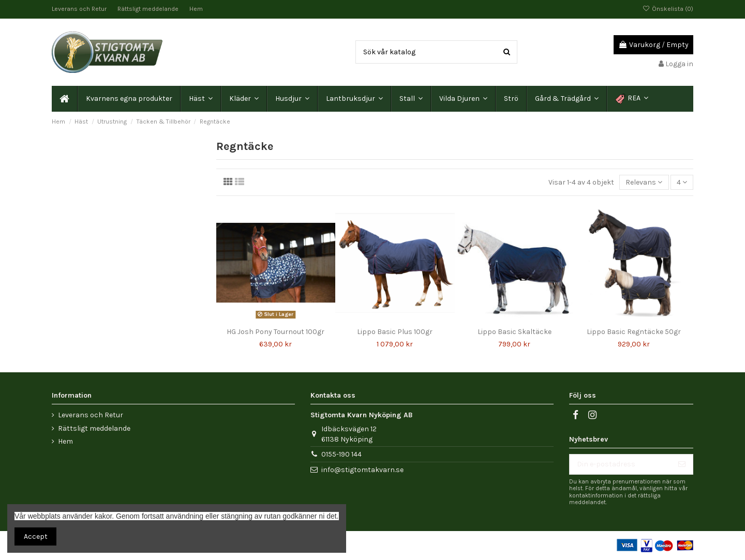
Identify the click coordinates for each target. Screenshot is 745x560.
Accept (36, 536)
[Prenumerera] (682, 464)
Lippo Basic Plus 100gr (395, 332)
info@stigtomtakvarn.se (362, 470)
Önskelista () (668, 9)
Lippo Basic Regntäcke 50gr (634, 332)
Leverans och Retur (80, 9)
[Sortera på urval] (644, 182)
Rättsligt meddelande (149, 9)
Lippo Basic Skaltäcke (515, 332)
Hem (196, 9)
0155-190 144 (341, 454)
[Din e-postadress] (620, 464)
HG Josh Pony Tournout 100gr (275, 332)
